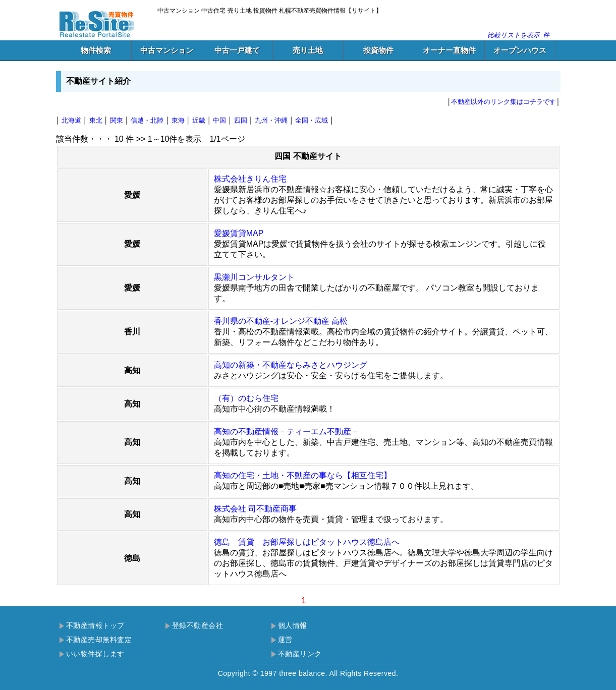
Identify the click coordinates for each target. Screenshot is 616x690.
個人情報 (293, 625)
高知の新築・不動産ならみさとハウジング (291, 365)
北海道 (71, 120)
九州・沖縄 (271, 120)
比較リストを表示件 (518, 35)
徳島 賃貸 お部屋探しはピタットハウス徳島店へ (307, 542)
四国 (241, 120)
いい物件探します (95, 654)
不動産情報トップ (95, 625)
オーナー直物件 (449, 50)
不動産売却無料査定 (99, 640)
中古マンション (167, 50)
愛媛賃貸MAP (239, 233)
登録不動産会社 (198, 625)
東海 (178, 120)
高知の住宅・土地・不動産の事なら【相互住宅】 (303, 475)
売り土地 (308, 50)
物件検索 (96, 50)
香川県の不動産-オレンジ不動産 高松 (281, 321)
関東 (117, 120)
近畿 (199, 120)
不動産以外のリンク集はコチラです (503, 102)
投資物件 (378, 50)
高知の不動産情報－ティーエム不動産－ (287, 432)
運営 (285, 640)
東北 (96, 120)
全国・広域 (312, 120)
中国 (219, 120)
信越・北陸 (147, 120)
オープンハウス (520, 50)
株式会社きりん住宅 (250, 179)
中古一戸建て (237, 50)
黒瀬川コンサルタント (254, 277)
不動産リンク (300, 654)
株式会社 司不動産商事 (255, 509)
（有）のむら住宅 (246, 398)
